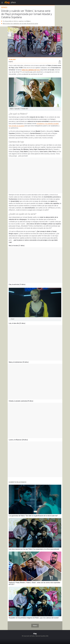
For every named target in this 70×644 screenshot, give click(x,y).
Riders (38, 70)
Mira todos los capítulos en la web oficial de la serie (20, 24)
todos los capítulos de (29, 70)
